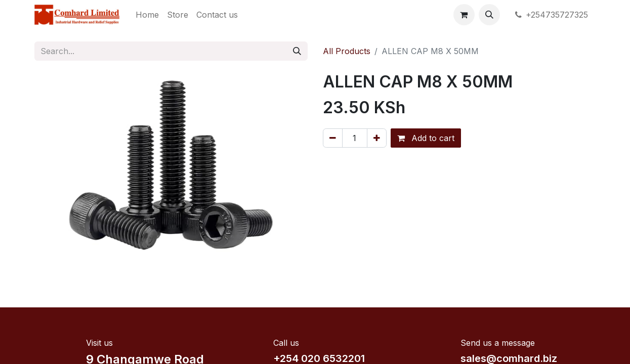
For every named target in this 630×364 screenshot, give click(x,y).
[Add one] (377, 138)
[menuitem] (147, 15)
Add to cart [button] (426, 138)
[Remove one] (333, 138)
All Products (347, 51)
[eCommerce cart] (464, 15)
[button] (489, 15)
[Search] (297, 51)
